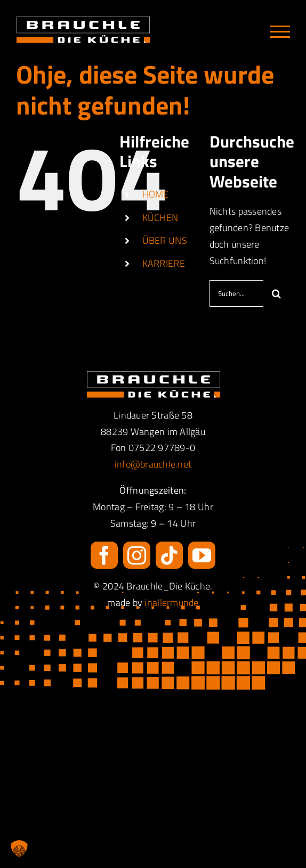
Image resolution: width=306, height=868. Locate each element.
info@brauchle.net (153, 464)
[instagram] (137, 555)
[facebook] (104, 555)
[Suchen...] (236, 293)
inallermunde (171, 603)
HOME (156, 194)
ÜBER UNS (165, 240)
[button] (19, 849)
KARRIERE (164, 263)
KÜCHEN (160, 218)
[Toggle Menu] (280, 32)
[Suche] (277, 293)
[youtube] (202, 555)
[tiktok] (169, 555)
